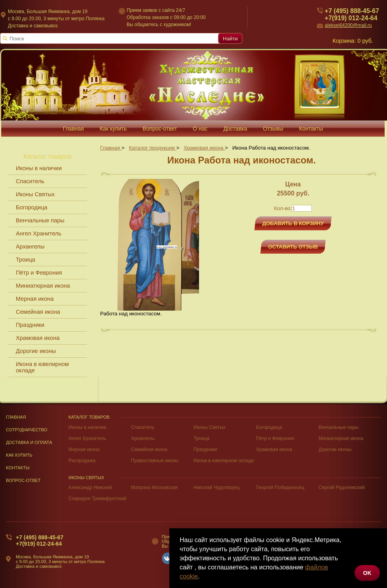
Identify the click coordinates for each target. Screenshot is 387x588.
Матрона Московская (154, 487)
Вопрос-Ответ (23, 480)
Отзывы (273, 129)
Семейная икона (38, 312)
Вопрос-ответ (160, 129)
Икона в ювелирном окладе (42, 367)
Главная (73, 129)
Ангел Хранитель (39, 233)
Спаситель (30, 181)
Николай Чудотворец (217, 487)
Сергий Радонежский (342, 487)
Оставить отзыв (293, 247)
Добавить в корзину (293, 223)
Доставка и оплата (29, 442)
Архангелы (30, 247)
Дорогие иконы (36, 351)
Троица (26, 260)
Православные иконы (155, 461)
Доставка (235, 129)
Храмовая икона (38, 338)
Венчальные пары (40, 220)
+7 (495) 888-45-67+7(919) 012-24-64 (40, 541)
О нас (200, 129)
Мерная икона (35, 299)
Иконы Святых (35, 194)
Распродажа (82, 461)
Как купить (113, 129)
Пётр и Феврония (39, 273)
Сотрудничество (27, 430)
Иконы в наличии (39, 168)
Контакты (311, 129)
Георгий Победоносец (280, 487)
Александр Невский (90, 487)
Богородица (32, 207)
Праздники (30, 325)
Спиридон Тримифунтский (97, 499)
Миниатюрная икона (43, 286)
